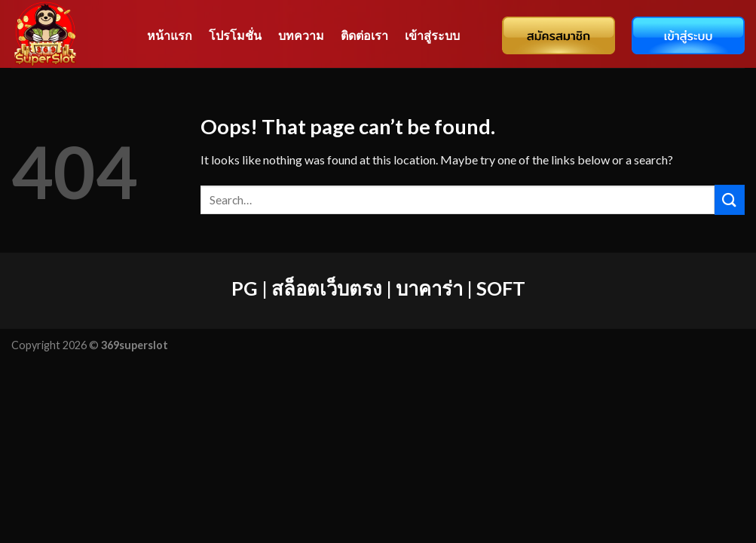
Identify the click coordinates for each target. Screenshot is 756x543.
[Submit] (730, 199)
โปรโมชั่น (235, 35)
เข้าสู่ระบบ (432, 35)
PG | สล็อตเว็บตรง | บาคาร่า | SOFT (378, 288)
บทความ (301, 35)
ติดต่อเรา (364, 35)
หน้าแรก (170, 35)
